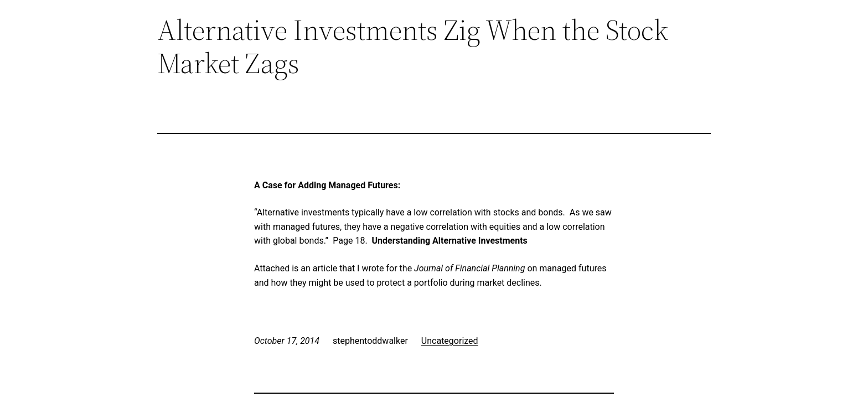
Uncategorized (450, 341)
